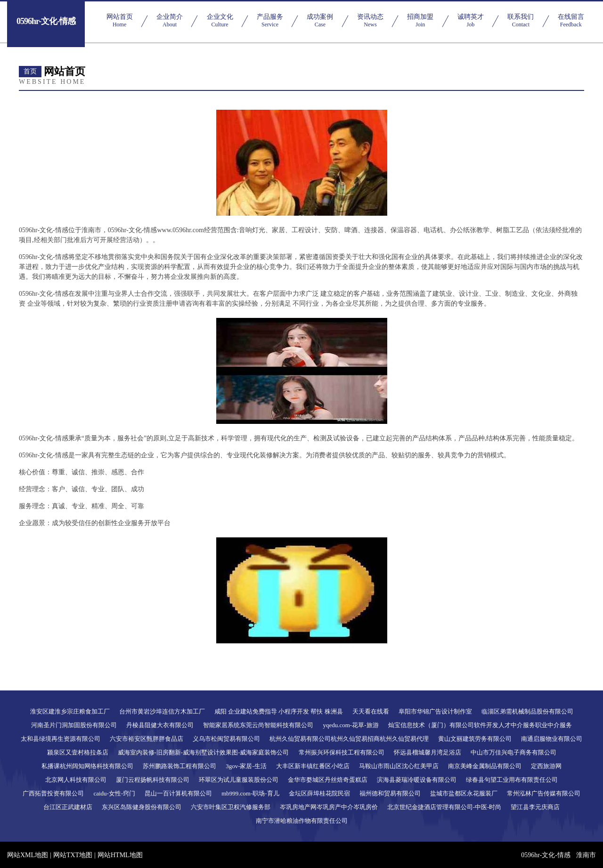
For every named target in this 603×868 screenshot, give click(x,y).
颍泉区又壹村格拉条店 (78, 752)
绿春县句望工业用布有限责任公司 (512, 780)
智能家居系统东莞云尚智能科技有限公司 (258, 725)
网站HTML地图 (120, 855)
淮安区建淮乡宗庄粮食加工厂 (70, 711)
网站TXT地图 (73, 855)
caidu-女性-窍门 (114, 793)
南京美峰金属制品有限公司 (485, 766)
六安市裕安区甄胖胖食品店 (147, 739)
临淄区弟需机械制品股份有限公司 (527, 711)
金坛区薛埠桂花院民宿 (319, 793)
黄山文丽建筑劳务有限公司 (475, 739)
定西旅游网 (546, 766)
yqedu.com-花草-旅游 (350, 725)
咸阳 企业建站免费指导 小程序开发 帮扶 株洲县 (279, 711)
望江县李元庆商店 (535, 807)
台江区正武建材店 (68, 807)
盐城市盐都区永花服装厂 (464, 793)
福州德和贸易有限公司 (390, 793)
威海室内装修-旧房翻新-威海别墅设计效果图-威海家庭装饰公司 (204, 752)
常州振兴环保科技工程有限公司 (342, 752)
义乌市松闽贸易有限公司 (226, 739)
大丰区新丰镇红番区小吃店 (313, 766)
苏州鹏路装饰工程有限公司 (179, 766)
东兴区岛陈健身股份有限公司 (142, 807)
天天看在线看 (371, 711)
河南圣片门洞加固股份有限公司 (74, 725)
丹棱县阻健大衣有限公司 (160, 725)
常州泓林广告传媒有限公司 (544, 793)
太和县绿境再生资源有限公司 (61, 739)
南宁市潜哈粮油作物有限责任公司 (302, 821)
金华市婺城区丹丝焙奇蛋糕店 (328, 780)
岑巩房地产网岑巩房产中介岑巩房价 (329, 807)
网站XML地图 (28, 855)
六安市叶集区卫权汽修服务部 (231, 807)
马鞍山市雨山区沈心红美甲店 (399, 766)
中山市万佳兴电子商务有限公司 (513, 752)
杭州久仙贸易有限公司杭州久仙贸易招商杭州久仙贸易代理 (349, 739)
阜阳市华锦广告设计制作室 (435, 711)
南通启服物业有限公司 (552, 739)
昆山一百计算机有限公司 (178, 793)
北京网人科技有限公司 (76, 780)
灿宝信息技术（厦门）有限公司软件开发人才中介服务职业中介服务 (480, 725)
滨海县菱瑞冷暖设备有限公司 (417, 780)
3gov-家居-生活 (246, 766)
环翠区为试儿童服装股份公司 (239, 780)
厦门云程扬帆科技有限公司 (153, 780)
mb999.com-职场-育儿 (250, 793)
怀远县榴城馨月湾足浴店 (428, 752)
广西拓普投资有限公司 (53, 793)
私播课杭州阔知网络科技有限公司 (87, 766)
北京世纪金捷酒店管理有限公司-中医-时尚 (444, 807)
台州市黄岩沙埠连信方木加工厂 (162, 711)
